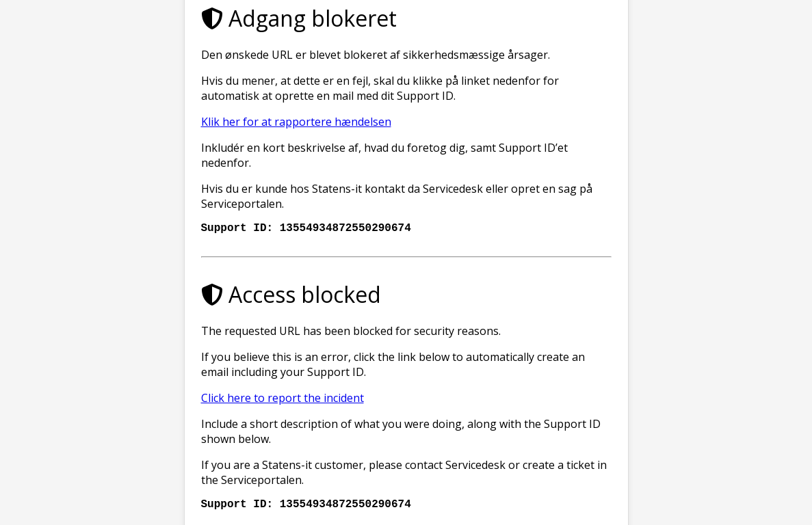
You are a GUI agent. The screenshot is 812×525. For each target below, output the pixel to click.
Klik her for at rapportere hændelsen (296, 119)
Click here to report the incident (283, 398)
